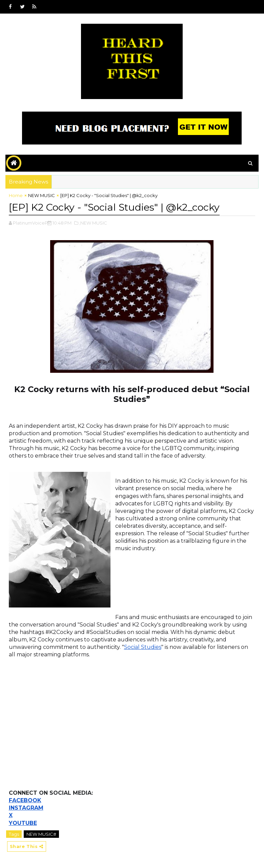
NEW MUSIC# (41, 833)
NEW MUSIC (42, 195)
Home (16, 195)
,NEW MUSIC (93, 222)
